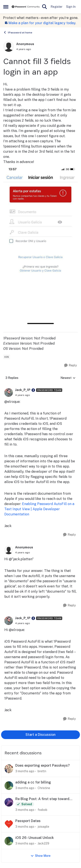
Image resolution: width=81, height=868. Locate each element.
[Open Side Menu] (6, 7)
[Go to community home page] (26, 7)
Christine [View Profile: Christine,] (44, 788)
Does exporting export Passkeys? (43, 765)
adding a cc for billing (33, 782)
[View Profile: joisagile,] (9, 824)
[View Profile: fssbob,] (9, 802)
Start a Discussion (40, 735)
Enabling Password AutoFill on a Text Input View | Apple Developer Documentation (39, 509)
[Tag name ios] (7, 357)
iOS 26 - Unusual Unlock (35, 838)
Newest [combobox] (68, 378)
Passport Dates (28, 821)
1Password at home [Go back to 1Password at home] (18, 32)
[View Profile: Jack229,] (9, 841)
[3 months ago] (25, 771)
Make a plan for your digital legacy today (42, 23)
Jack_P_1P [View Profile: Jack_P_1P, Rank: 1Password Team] (23, 390)
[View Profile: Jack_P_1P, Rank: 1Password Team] (9, 392)
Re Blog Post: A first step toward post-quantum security (42, 799)
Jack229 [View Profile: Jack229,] (43, 843)
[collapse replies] (40, 387)
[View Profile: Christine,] (9, 786)
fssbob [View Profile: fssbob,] (42, 810)
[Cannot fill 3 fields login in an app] (23, 395)
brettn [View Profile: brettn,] (42, 771)
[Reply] (71, 365)
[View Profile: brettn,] (9, 769)
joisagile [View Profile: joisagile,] (43, 827)
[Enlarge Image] (40, 245)
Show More (40, 856)
